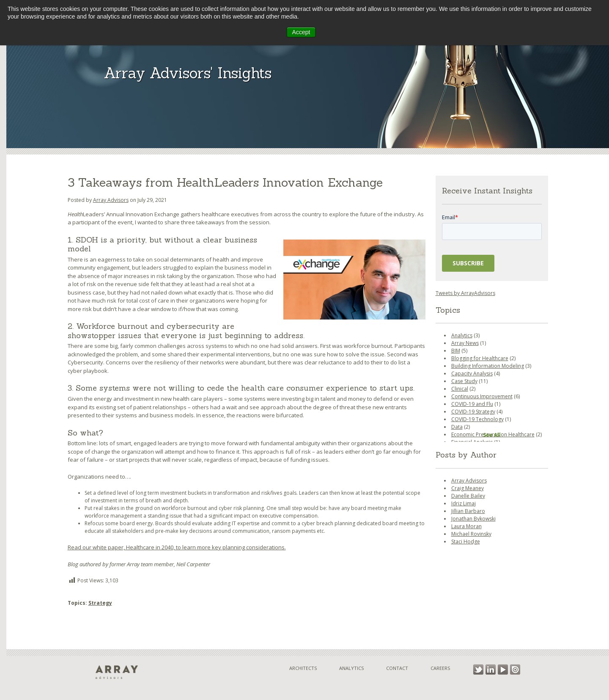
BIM (456, 351)
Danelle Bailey (468, 496)
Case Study (464, 381)
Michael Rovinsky (471, 534)
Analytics (462, 335)
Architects (303, 668)
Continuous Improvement (482, 396)
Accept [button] (301, 32)
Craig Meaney (468, 488)
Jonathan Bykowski (473, 519)
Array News (465, 343)
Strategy (100, 603)
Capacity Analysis (472, 373)
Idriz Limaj (464, 503)
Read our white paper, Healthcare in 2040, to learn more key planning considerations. (177, 547)
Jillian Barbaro (468, 511)
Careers (440, 668)
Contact (397, 668)
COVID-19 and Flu (472, 404)
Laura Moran (466, 526)
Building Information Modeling (488, 366)
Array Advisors (111, 200)
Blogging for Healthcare (480, 358)
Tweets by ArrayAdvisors (465, 293)
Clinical (460, 389)
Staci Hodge (466, 542)
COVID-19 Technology (477, 419)
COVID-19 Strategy (473, 412)
